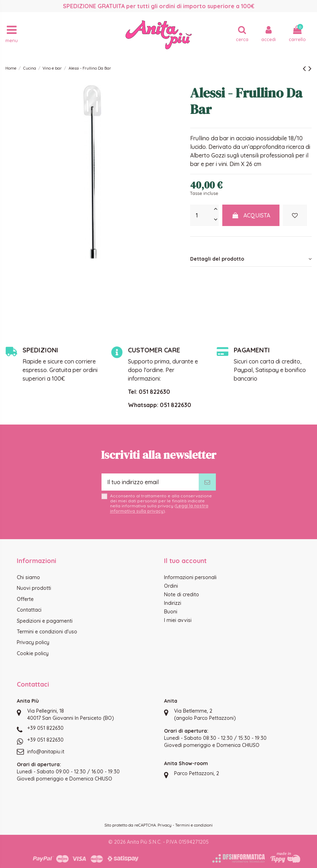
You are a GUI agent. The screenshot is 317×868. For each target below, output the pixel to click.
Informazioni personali (190, 577)
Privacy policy (33, 642)
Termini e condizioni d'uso (47, 632)
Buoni (171, 612)
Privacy (165, 825)
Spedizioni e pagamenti (45, 621)
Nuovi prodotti (34, 588)
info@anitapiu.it (46, 752)
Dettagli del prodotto (251, 259)
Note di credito (182, 594)
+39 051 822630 (45, 728)
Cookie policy (33, 653)
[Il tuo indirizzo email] (150, 482)
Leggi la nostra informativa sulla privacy (159, 508)
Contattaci (29, 610)
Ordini (171, 586)
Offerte (25, 599)
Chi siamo (28, 577)
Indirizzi (173, 603)
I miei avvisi (178, 620)
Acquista (251, 215)
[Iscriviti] (207, 482)
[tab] (251, 259)
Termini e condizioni (194, 825)
